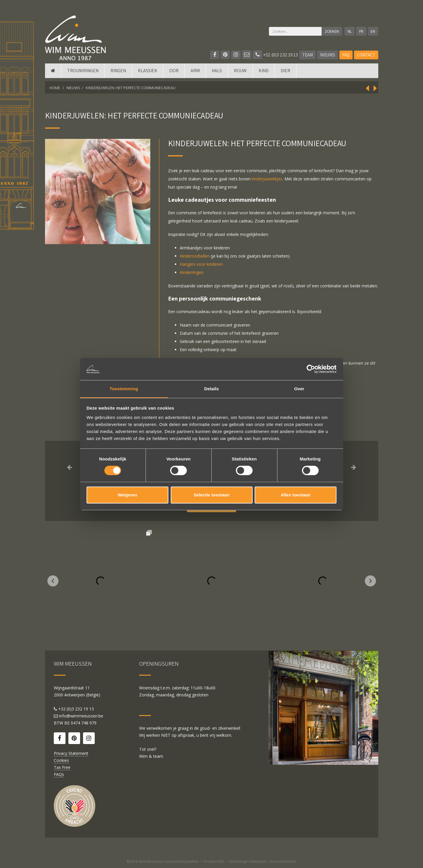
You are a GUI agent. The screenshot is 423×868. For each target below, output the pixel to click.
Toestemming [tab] (124, 389)
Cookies (61, 760)
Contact (366, 55)
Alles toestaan (296, 495)
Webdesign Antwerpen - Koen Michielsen (263, 861)
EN (373, 31)
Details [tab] (212, 389)
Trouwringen (83, 74)
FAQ (346, 55)
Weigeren (127, 495)
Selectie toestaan (212, 495)
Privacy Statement (71, 753)
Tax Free (62, 767)
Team (308, 55)
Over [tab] (299, 389)
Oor (174, 74)
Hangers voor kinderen (201, 264)
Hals (217, 74)
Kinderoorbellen (195, 256)
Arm (195, 74)
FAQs (59, 774)
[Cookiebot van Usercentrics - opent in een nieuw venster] (311, 369)
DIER (285, 74)
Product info (214, 861)
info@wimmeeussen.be (81, 716)
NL (349, 31)
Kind (264, 74)
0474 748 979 (84, 723)
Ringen (118, 74)
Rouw (240, 74)
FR (361, 31)
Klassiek (148, 74)
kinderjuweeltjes (267, 179)
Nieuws (328, 55)
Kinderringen (192, 272)
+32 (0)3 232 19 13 (275, 55)
